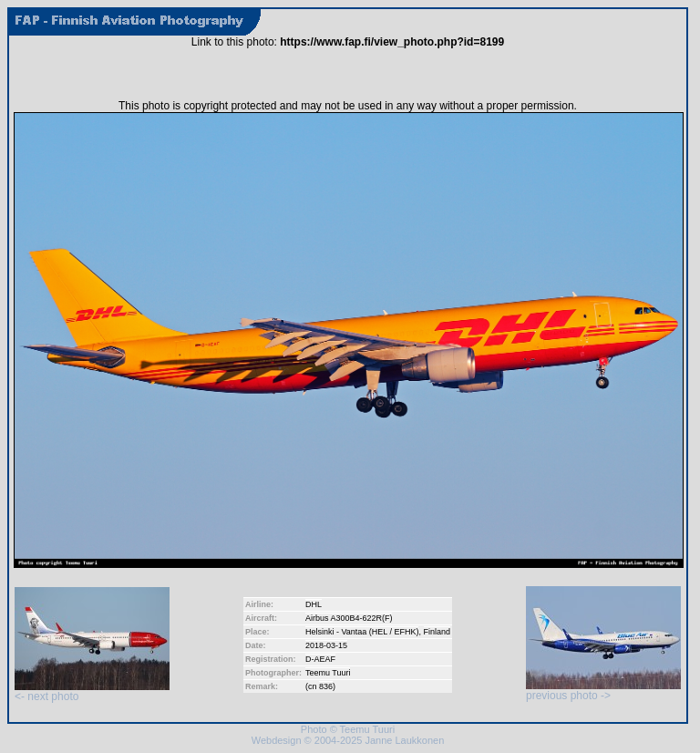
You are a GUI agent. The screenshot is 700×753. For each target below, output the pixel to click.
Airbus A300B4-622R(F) (349, 618)
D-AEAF (320, 659)
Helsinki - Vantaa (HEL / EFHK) (362, 632)
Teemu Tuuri (328, 673)
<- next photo (92, 691)
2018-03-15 (326, 645)
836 (326, 686)
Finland (437, 632)
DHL (314, 604)
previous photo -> (603, 691)
